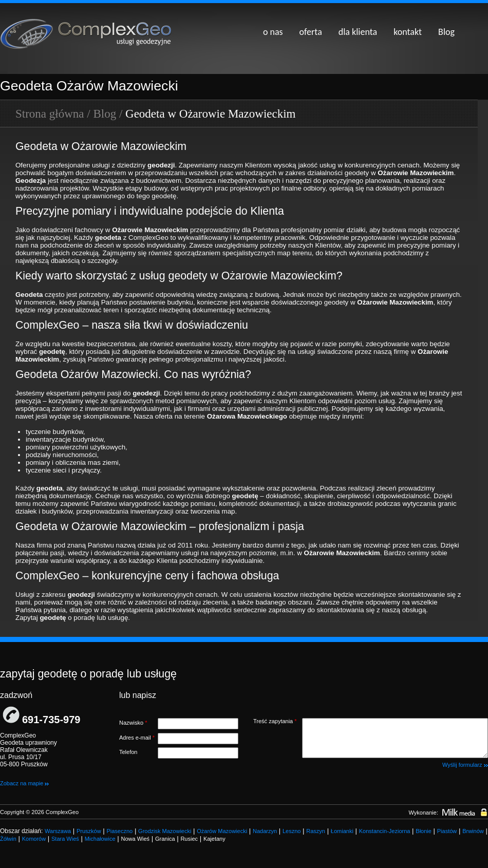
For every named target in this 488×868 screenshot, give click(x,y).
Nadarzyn (265, 831)
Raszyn (316, 831)
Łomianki (342, 831)
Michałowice (100, 839)
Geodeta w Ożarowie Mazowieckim (210, 114)
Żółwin (8, 839)
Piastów (447, 831)
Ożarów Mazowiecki (222, 831)
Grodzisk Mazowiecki (165, 831)
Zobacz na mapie (24, 783)
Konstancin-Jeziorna (385, 831)
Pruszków (89, 831)
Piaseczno (119, 831)
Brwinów (473, 831)
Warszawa (58, 831)
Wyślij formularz (465, 765)
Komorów (34, 839)
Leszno (292, 831)
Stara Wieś (65, 839)
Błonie (424, 831)
